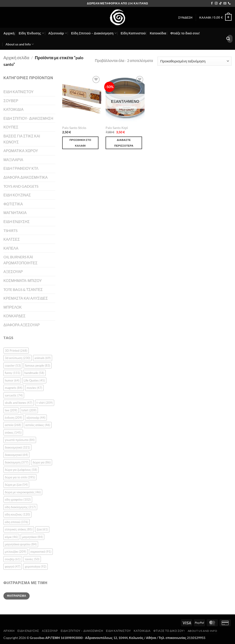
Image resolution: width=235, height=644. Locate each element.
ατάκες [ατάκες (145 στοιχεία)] (13, 432)
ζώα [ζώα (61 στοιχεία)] (42, 529)
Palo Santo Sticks (74, 128)
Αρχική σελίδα (16, 58)
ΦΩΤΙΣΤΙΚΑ (13, 204)
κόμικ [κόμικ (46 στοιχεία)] (11, 537)
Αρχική (9, 33)
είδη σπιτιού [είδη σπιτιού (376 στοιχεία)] (17, 522)
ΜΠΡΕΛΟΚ (13, 307)
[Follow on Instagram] (216, 3)
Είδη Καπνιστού (133, 33)
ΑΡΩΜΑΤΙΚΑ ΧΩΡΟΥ (21, 151)
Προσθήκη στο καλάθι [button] (80, 143)
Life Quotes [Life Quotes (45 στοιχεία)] (34, 380)
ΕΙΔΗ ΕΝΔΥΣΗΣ (17, 222)
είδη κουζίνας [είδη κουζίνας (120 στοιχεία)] (17, 514)
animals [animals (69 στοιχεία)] (43, 358)
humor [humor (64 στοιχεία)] (12, 380)
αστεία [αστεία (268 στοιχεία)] (13, 425)
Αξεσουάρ (58, 33)
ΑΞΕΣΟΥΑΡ (13, 272)
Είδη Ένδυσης (31, 33)
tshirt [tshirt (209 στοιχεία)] (29, 410)
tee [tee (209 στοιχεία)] (11, 410)
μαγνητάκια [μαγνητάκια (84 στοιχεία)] (32, 537)
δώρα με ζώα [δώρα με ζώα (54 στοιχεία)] (16, 485)
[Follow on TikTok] (221, 3)
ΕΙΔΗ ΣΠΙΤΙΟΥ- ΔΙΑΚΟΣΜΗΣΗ (28, 118)
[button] (185, 17)
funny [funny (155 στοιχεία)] (13, 373)
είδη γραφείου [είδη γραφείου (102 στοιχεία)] (18, 499)
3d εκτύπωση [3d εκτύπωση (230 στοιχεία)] (18, 358)
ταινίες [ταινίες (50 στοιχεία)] (32, 559)
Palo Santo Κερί (117, 128)
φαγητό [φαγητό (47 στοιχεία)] (13, 566)
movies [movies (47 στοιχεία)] (34, 388)
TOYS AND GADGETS (21, 186)
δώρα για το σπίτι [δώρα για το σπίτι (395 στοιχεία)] (20, 477)
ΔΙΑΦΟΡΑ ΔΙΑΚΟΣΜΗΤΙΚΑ (25, 177)
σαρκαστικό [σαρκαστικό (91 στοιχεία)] (41, 552)
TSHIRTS (10, 230)
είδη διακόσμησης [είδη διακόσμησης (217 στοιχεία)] (20, 507)
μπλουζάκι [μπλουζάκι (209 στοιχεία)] (15, 552)
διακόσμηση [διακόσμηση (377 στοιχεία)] (17, 462)
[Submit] (228, 39)
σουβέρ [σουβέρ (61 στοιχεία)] (13, 559)
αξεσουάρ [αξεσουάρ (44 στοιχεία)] (36, 418)
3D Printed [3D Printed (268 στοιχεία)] (16, 351)
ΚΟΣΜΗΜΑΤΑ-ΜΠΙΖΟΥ (23, 280)
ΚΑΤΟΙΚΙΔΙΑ (13, 109)
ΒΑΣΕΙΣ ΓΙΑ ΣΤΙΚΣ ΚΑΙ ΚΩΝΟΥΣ (22, 139)
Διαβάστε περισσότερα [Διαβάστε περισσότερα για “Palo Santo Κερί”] (124, 143)
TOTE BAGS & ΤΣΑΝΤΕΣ (23, 289)
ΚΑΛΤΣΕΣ (12, 239)
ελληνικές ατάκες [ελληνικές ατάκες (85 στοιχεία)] (19, 529)
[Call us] (229, 3)
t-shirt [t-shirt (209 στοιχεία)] (45, 403)
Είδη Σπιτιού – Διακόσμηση (94, 33)
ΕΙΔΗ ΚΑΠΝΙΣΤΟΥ (18, 92)
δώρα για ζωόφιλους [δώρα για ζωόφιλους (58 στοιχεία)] (21, 470)
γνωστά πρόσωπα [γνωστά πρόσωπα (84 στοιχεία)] (20, 440)
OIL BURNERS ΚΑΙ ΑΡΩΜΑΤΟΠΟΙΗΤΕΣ (20, 260)
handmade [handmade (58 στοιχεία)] (34, 373)
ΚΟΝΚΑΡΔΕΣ (14, 316)
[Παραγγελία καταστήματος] (194, 61)
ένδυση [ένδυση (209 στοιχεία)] (14, 418)
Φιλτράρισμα (17, 596)
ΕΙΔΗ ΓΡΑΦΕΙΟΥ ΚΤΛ (21, 168)
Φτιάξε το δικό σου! (185, 33)
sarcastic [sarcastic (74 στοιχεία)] (14, 395)
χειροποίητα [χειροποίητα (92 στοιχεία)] (35, 566)
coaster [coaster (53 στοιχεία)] (13, 365)
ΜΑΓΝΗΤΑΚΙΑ (15, 213)
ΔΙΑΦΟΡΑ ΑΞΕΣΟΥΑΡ (22, 325)
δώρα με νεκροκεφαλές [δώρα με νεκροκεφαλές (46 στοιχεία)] (23, 492)
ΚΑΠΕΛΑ (11, 248)
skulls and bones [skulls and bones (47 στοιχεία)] (19, 403)
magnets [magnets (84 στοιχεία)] (14, 388)
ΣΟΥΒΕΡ (11, 101)
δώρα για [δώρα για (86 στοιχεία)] (42, 462)
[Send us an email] (225, 3)
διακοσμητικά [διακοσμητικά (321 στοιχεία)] (17, 447)
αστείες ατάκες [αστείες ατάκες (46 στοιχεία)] (38, 425)
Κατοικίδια (158, 33)
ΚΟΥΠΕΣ (11, 127)
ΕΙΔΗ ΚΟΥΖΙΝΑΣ (17, 195)
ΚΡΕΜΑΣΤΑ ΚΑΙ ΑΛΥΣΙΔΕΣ (26, 298)
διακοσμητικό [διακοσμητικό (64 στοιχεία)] (16, 455)
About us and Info (20, 44)
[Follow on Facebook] (212, 3)
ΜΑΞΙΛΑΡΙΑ (13, 160)
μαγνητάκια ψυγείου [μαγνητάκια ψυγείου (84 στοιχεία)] (21, 544)
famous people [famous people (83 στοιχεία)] (38, 365)
